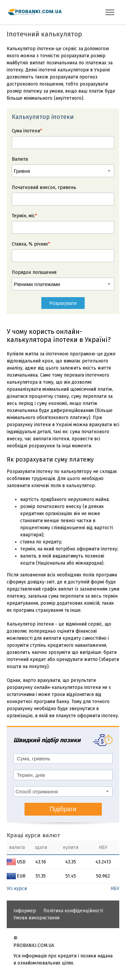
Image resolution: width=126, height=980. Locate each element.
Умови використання (36, 918)
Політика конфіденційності (73, 911)
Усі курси (17, 889)
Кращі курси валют (33, 835)
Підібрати (63, 809)
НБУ (115, 889)
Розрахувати (63, 303)
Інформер (25, 911)
